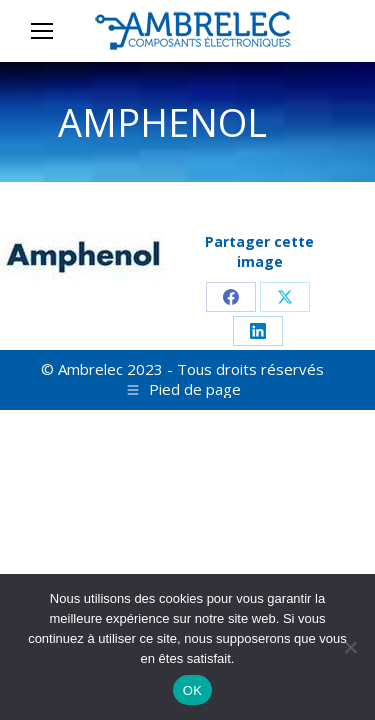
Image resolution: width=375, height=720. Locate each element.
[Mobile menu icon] (42, 31)
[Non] (350, 647)
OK (192, 690)
